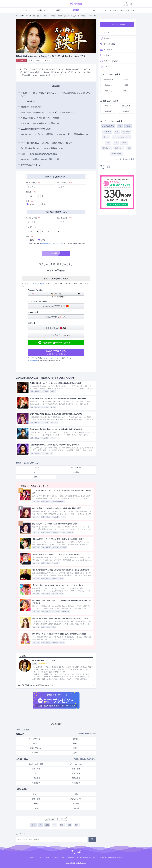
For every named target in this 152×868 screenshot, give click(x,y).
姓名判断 (76, 472)
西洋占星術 (126, 106)
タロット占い (108, 106)
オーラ (36, 472)
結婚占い (76, 753)
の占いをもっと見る (37, 685)
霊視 (117, 132)
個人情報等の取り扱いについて (52, 244)
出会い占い (36, 753)
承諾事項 (41, 284)
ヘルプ (105, 66)
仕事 (129, 148)
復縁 (116, 143)
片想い (128, 126)
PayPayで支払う (56, 317)
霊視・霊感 (36, 799)
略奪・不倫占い (36, 748)
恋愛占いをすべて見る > (87, 734)
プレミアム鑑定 (31, 16)
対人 (36, 774)
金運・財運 (76, 769)
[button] (56, 295)
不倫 (120, 126)
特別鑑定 (76, 10)
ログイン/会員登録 (117, 24)
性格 (77, 825)
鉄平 (33, 825)
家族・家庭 (76, 774)
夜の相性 (53, 16)
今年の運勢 (36, 783)
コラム (93, 10)
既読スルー (119, 148)
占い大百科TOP (20, 16)
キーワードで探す (127, 10)
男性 (43, 204)
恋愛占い (39, 16)
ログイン (49, 358)
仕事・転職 (36, 769)
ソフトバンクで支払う (56, 335)
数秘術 (36, 477)
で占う (56, 253)
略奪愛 (124, 143)
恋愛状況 (76, 739)
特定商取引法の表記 (115, 858)
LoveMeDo (107, 132)
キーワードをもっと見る (125, 159)
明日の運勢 (76, 778)
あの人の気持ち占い (36, 739)
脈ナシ (106, 137)
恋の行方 (36, 743)
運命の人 (108, 91)
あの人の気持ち (108, 126)
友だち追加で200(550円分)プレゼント (56, 343)
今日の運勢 (36, 778)
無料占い (59, 10)
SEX (54, 825)
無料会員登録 (33, 360)
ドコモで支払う (56, 328)
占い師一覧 (106, 50)
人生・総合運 (108, 79)
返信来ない (106, 148)
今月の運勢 (76, 783)
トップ (25, 10)
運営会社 (103, 858)
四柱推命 (76, 808)
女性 (32, 204)
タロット (36, 468)
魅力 (69, 825)
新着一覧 (42, 10)
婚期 (126, 85)
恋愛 (31, 60)
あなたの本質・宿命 (36, 764)
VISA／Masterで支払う (56, 306)
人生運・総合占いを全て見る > (85, 759)
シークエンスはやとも (121, 137)
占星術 (76, 794)
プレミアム (22, 60)
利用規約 (33, 284)
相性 (62, 825)
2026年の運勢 (116, 154)
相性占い (46, 16)
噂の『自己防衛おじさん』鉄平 (44, 661)
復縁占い (76, 743)
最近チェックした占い (110, 61)
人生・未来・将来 (76, 764)
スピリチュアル (76, 468)
